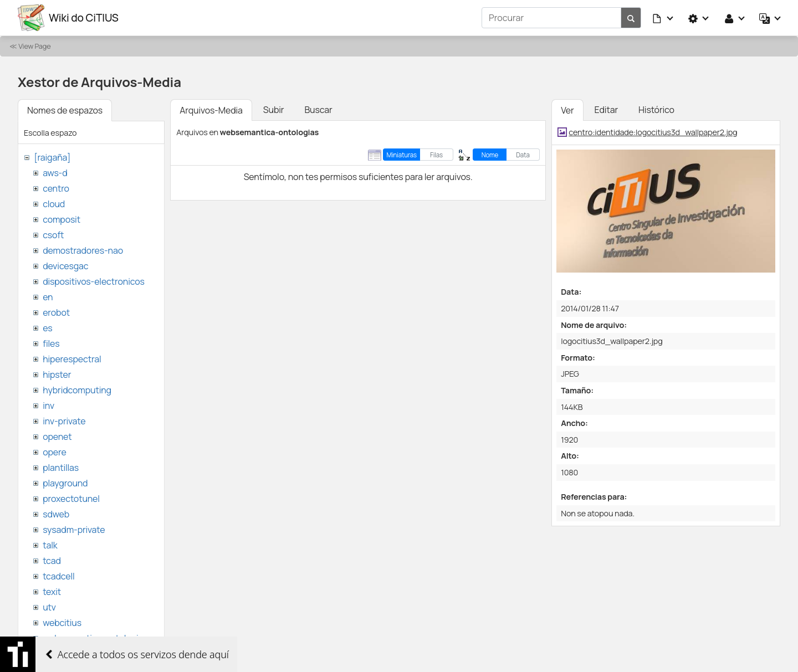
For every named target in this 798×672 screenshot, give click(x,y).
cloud (54, 204)
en (48, 297)
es (47, 328)
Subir (274, 110)
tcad (52, 561)
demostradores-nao (83, 250)
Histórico (656, 110)
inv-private (64, 421)
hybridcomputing (77, 390)
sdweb (56, 514)
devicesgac (65, 266)
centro (56, 188)
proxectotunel (71, 499)
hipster (57, 375)
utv (49, 607)
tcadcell (58, 576)
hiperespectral (72, 359)
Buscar (318, 110)
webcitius (62, 623)
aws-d (55, 173)
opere (54, 452)
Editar (606, 110)
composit (62, 219)
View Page (34, 46)
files (51, 343)
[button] (663, 18)
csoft (53, 235)
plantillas (61, 468)
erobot (56, 312)
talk (50, 545)
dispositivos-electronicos (93, 281)
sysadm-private (74, 530)
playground (65, 483)
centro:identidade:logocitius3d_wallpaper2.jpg (653, 132)
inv (48, 406)
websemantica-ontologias (95, 638)
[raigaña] (52, 157)
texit (52, 592)
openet (57, 437)
